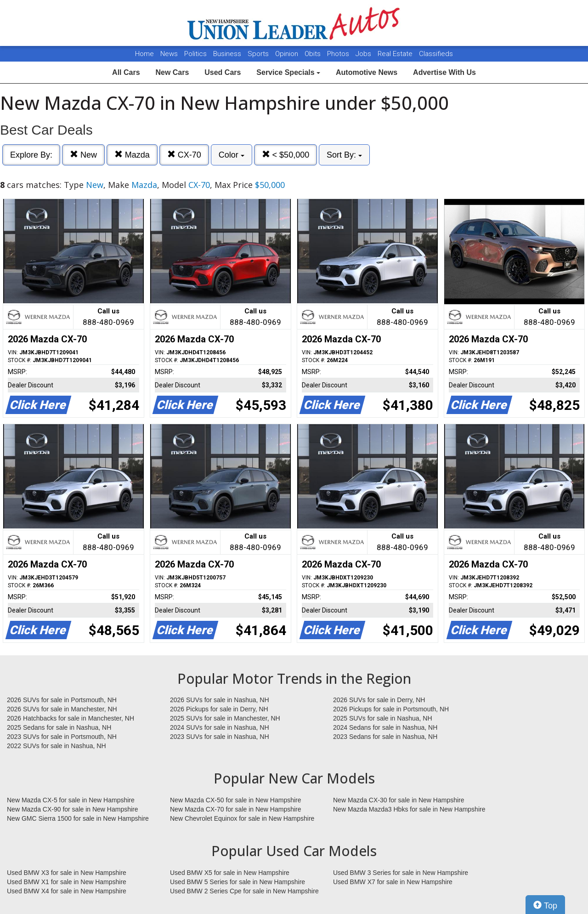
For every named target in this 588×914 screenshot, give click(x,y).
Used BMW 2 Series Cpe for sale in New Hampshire (244, 891)
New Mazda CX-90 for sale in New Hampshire (73, 809)
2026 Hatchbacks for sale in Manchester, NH (71, 718)
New (83, 155)
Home (144, 54)
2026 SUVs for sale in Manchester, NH (62, 709)
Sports (259, 54)
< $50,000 (286, 155)
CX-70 (184, 155)
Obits (314, 54)
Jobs (364, 54)
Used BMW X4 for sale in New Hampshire (67, 891)
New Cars (172, 72)
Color (232, 155)
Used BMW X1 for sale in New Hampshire (67, 882)
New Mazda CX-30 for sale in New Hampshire (399, 800)
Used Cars (223, 72)
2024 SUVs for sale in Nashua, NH (220, 727)
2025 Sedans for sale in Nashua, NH (59, 727)
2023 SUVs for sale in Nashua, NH (220, 737)
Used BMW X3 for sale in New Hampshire (67, 873)
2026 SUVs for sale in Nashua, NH (220, 700)
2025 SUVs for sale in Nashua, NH (383, 718)
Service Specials (288, 72)
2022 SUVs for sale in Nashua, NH (57, 746)
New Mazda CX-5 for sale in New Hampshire (71, 800)
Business (228, 54)
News (169, 54)
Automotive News (367, 72)
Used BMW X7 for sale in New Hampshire (393, 882)
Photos (339, 54)
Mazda (132, 155)
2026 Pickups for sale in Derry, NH (219, 709)
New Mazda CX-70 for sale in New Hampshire (236, 809)
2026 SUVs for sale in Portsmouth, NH (62, 700)
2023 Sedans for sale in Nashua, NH (385, 737)
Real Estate (396, 54)
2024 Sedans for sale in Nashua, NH (385, 727)
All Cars (126, 72)
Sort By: (344, 155)
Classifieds (436, 54)
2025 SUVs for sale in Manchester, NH (225, 718)
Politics (195, 54)
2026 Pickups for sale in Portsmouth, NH (391, 709)
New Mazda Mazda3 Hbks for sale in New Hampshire (409, 809)
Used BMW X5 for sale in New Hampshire (230, 873)
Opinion (288, 54)
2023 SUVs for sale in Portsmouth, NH (62, 737)
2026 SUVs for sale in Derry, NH (379, 700)
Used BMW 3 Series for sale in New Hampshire (401, 873)
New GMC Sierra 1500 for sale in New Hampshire (78, 818)
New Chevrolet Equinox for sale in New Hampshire (242, 818)
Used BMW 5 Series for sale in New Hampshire (237, 882)
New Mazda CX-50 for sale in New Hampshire (236, 800)
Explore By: (31, 155)
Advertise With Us (444, 72)
